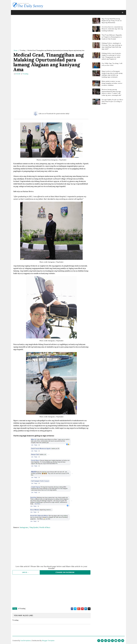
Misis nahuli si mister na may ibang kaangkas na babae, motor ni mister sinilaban (112, 83)
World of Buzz (45, 527)
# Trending (22, 609)
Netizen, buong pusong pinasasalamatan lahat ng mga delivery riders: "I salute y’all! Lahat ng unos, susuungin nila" (111, 92)
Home (16, 50)
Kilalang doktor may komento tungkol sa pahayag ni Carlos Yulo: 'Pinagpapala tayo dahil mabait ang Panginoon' (111, 56)
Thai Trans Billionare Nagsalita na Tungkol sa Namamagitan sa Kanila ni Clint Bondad (112, 37)
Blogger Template (48, 641)
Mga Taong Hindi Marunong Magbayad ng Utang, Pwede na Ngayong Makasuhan (112, 21)
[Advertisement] (51, 33)
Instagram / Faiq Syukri (29, 527)
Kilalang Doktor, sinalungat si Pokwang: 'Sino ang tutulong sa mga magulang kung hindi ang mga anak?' (112, 46)
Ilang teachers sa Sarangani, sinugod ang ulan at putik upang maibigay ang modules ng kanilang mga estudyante (112, 74)
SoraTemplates (26, 641)
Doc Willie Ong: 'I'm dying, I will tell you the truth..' (112, 64)
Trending (23, 50)
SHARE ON (65, 572)
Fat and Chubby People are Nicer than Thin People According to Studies (112, 102)
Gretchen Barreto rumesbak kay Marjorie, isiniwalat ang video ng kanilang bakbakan (112, 29)
